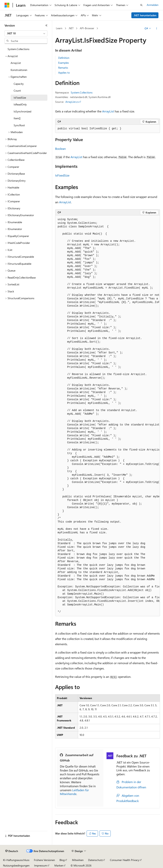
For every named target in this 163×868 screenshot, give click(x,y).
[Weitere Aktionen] (157, 28)
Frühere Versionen (44, 860)
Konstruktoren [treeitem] (19, 70)
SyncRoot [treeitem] (19, 125)
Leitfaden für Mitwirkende (74, 792)
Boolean (60, 149)
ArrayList (108, 111)
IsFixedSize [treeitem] (20, 98)
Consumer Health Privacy (125, 860)
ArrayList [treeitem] (16, 63)
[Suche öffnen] (141, 5)
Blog (62, 860)
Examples (63, 63)
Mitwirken (78, 860)
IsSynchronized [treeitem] (22, 111)
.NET (71, 28)
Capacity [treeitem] (19, 84)
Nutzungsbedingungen (16, 865)
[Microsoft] (7, 5)
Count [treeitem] (17, 91)
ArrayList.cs (72, 102)
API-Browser (87, 28)
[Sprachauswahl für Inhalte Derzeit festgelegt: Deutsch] (12, 851)
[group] (108, 416)
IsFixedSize (62, 175)
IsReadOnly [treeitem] (20, 104)
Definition (64, 58)
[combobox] (26, 33)
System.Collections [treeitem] (18, 49)
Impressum (41, 865)
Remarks (63, 68)
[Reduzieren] (46, 25)
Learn (59, 28)
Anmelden (153, 5)
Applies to (64, 73)
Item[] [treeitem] (17, 118)
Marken (59, 865)
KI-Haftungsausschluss (16, 860)
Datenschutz (95, 860)
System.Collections (82, 92)
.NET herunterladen (145, 15)
